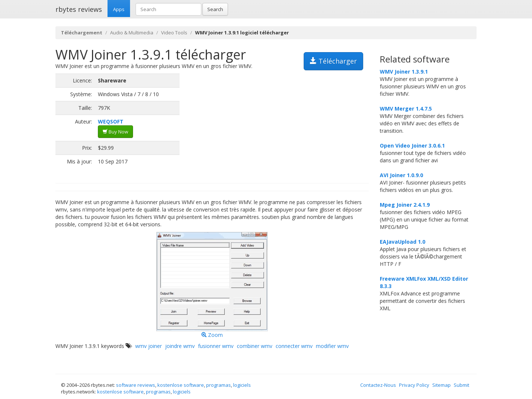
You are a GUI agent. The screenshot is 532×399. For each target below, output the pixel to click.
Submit (461, 385)
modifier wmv (332, 346)
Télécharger (333, 61)
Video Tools (174, 33)
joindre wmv (180, 346)
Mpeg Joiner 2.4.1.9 (405, 205)
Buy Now (115, 132)
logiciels (242, 385)
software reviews (136, 385)
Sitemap (441, 385)
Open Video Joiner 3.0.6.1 (412, 146)
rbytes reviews (79, 9)
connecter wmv (294, 346)
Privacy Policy (414, 385)
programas (219, 385)
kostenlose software (181, 385)
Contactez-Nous (378, 385)
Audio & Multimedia (132, 33)
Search (215, 9)
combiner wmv (255, 346)
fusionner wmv (216, 346)
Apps (119, 9)
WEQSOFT (111, 121)
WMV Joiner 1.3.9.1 (404, 72)
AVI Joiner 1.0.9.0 (401, 175)
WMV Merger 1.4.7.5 (406, 109)
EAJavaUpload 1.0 (403, 242)
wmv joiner (149, 346)
